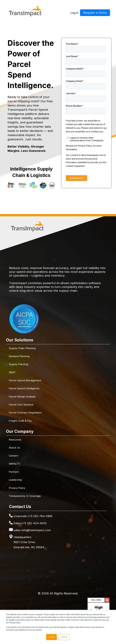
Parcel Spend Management (25, 380)
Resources (87, 25)
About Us (14, 448)
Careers (14, 456)
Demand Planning (19, 356)
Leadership (15, 480)
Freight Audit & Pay (20, 421)
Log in (74, 13)
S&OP (12, 372)
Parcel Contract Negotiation (25, 413)
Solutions (50, 25)
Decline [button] (64, 637)
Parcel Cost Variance (21, 405)
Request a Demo (95, 13)
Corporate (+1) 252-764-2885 (33, 516)
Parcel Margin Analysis (22, 397)
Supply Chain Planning (22, 348)
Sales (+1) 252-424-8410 (30, 523)
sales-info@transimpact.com (32, 530)
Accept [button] (52, 637)
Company (68, 25)
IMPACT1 (14, 464)
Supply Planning (18, 364)
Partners (14, 472)
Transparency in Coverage (25, 496)
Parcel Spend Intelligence (24, 388)
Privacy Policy (17, 488)
